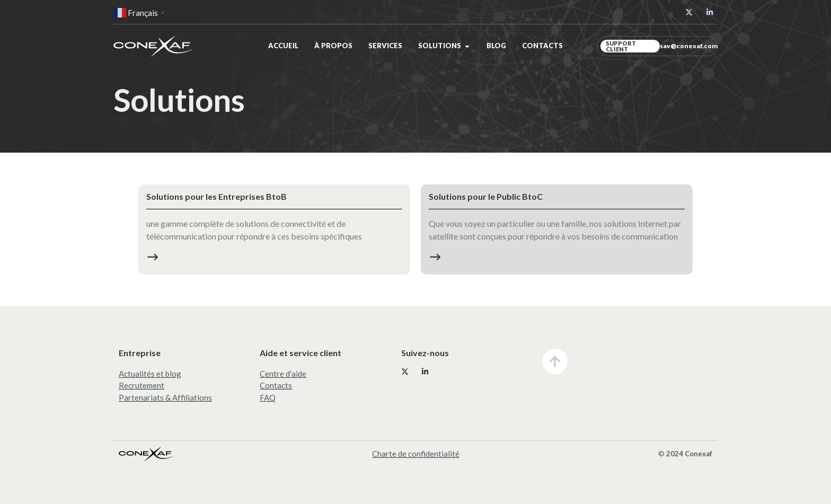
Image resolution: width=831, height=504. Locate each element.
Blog (496, 46)
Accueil (283, 46)
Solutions (440, 46)
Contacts (542, 46)
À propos (333, 46)
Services (385, 46)
